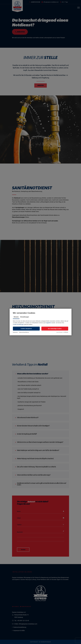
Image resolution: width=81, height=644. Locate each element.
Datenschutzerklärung (24, 332)
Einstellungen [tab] (25, 317)
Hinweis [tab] (16, 317)
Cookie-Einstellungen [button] (18, 324)
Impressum (15, 332)
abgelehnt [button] (49, 323)
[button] (26, 329)
